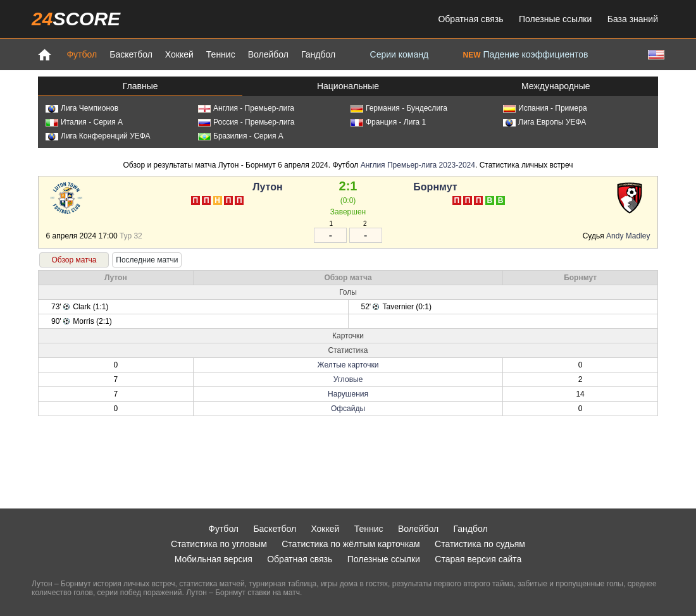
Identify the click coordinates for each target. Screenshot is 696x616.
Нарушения (348, 394)
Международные (556, 86)
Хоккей (179, 54)
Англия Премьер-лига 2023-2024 (418, 165)
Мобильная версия (214, 559)
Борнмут (435, 187)
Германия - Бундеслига (399, 108)
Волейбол (268, 54)
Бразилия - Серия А (241, 136)
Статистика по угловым (219, 544)
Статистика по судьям (480, 544)
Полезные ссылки (555, 19)
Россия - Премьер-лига (246, 122)
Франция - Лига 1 (388, 122)
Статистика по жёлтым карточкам (351, 544)
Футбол (82, 54)
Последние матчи (147, 260)
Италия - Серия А (84, 122)
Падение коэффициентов (526, 54)
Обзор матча (74, 260)
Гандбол (318, 54)
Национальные (348, 86)
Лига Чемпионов (82, 108)
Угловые (348, 379)
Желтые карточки (348, 365)
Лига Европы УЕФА (544, 122)
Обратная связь (470, 19)
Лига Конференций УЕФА (98, 136)
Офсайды (348, 409)
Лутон (267, 187)
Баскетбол (131, 54)
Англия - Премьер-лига (246, 108)
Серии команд (400, 54)
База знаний (633, 19)
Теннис (221, 54)
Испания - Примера (545, 108)
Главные (140, 86)
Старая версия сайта (478, 559)
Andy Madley (628, 236)
